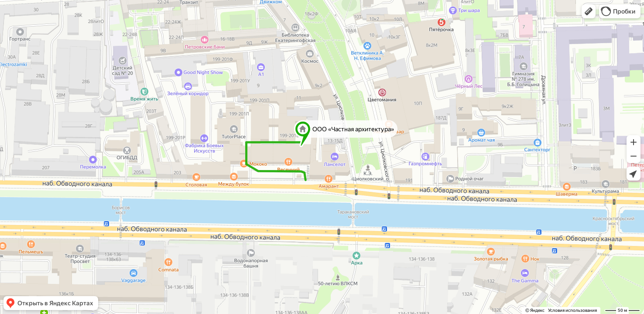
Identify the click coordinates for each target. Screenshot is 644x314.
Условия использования (572, 310)
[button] (589, 11)
